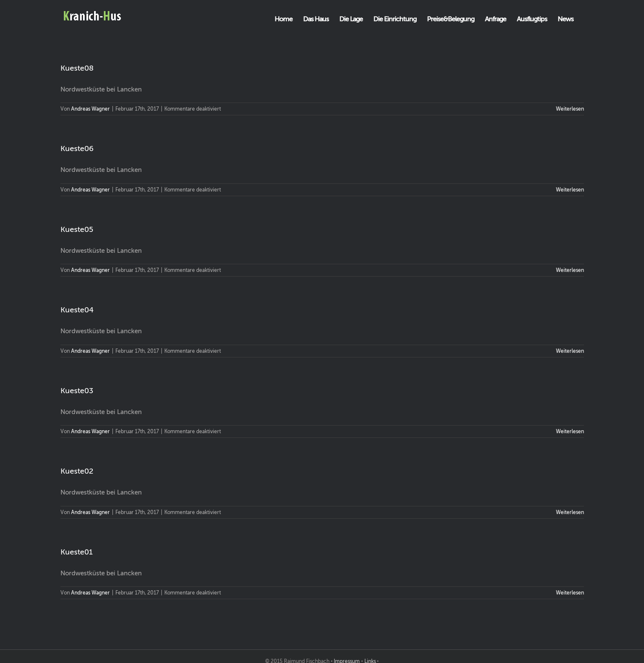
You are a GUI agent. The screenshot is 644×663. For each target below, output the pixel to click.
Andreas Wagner (90, 109)
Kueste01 (77, 552)
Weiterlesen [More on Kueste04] (570, 351)
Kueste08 (77, 68)
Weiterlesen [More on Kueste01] (570, 593)
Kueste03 (77, 391)
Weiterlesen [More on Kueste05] (570, 270)
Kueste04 (77, 310)
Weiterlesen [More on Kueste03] (570, 432)
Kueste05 (77, 229)
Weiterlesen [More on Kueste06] (570, 190)
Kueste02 (77, 471)
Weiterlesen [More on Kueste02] (570, 512)
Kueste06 (77, 149)
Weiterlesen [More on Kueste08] (570, 109)
